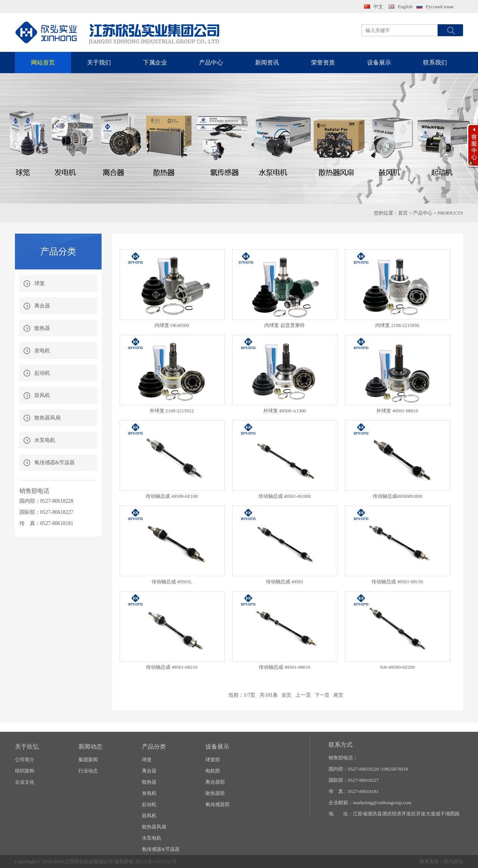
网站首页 (43, 63)
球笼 (40, 283)
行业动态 (88, 771)
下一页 (322, 695)
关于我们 (99, 63)
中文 (378, 7)
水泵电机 (45, 440)
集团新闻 (88, 760)
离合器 (42, 306)
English (405, 7)
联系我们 (435, 63)
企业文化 (25, 782)
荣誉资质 (323, 63)
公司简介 (25, 760)
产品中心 (211, 63)
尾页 (338, 695)
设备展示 (379, 63)
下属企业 (155, 63)
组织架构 (25, 771)
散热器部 (215, 793)
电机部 (213, 771)
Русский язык (440, 7)
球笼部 (213, 760)
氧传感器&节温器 (55, 463)
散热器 (42, 328)
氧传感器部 (218, 804)
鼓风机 (42, 395)
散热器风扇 (47, 418)
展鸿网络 (453, 861)
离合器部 (215, 782)
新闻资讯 (267, 63)
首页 (403, 213)
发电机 (42, 351)
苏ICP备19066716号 (156, 861)
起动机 (42, 373)
